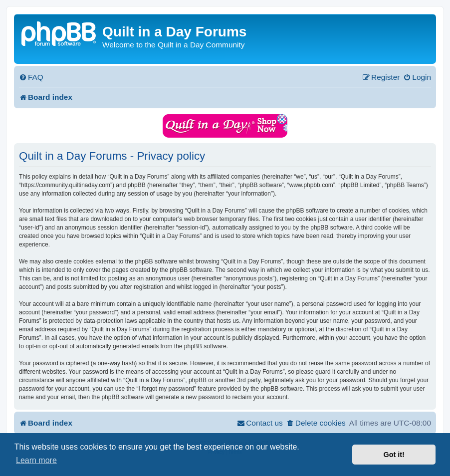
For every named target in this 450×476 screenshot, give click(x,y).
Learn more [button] (36, 460)
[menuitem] (31, 77)
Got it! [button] (394, 455)
